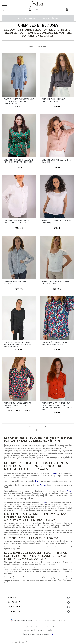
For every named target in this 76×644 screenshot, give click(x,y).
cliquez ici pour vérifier (58, 620)
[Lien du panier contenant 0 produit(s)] (69, 10)
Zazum (43, 503)
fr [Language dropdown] (36, 10)
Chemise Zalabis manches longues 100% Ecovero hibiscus (17, 405)
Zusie (69, 491)
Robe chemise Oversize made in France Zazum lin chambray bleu (19, 101)
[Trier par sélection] (38, 42)
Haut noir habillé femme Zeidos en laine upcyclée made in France (17, 345)
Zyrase (43, 485)
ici (52, 634)
